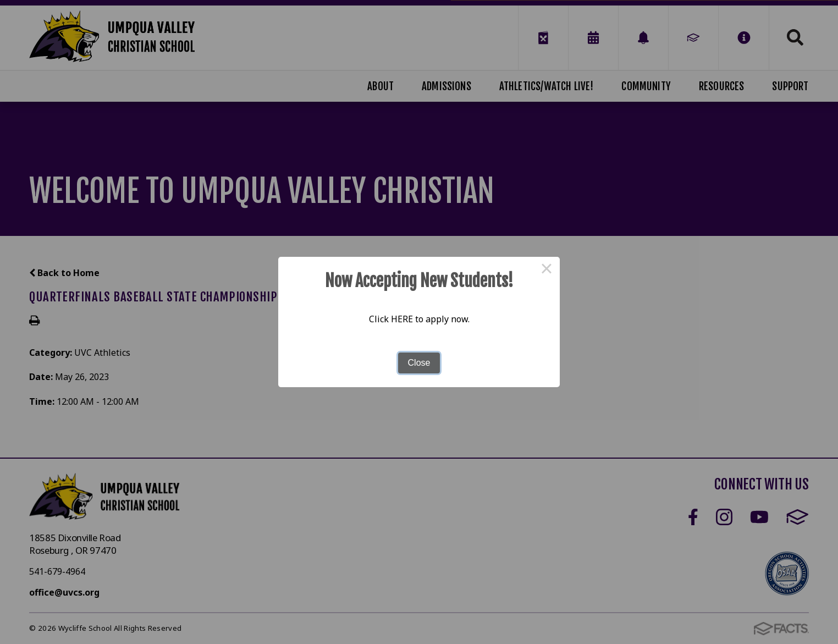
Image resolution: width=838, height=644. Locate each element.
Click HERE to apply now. (419, 319)
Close (419, 363)
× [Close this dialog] (547, 270)
